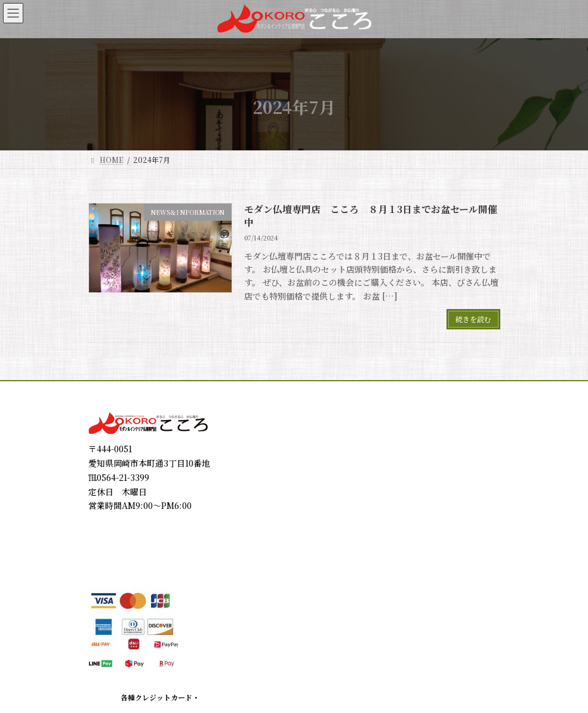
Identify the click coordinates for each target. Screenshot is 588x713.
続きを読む (473, 319)
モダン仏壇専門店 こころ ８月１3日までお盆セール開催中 (371, 216)
